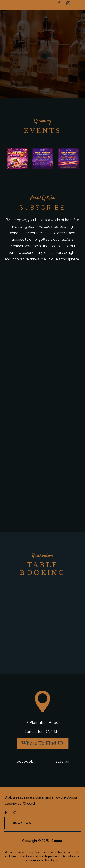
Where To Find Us (43, 743)
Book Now (22, 823)
